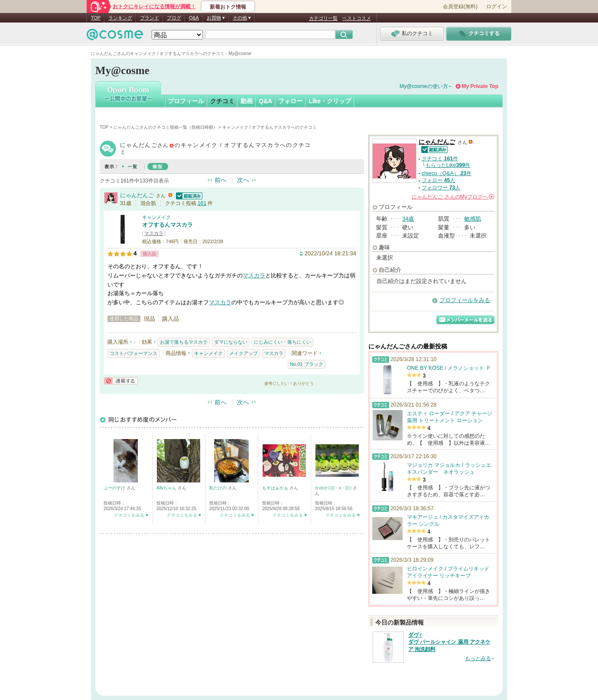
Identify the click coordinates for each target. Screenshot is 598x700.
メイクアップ (244, 353)
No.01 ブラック (307, 364)
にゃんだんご (137, 195)
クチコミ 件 (440, 159)
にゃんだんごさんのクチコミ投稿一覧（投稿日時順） (166, 127)
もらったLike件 (448, 165)
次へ (243, 180)
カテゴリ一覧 (323, 18)
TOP (96, 18)
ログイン (497, 7)
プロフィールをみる (465, 300)
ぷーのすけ (115, 488)
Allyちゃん (167, 488)
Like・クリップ (330, 101)
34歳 (408, 219)
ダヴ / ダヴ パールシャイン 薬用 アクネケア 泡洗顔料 (449, 642)
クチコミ (222, 101)
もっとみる (478, 658)
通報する (121, 381)
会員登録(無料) (460, 7)
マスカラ (154, 233)
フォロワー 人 (441, 188)
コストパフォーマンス (133, 353)
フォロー (290, 101)
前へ (221, 180)
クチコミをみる (129, 515)
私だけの (219, 488)
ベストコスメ (357, 18)
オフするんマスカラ (167, 225)
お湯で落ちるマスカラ (184, 342)
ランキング (120, 18)
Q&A (194, 18)
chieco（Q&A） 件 (447, 173)
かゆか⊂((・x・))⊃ (334, 488)
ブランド (149, 18)
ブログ (174, 18)
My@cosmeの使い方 (424, 86)
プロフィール (186, 101)
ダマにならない (231, 342)
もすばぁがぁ (276, 488)
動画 (247, 101)
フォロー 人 (438, 180)
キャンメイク (156, 217)
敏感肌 (473, 219)
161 (202, 203)
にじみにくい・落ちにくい (283, 342)
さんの (453, 197)
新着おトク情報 (228, 7)
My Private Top (480, 86)
